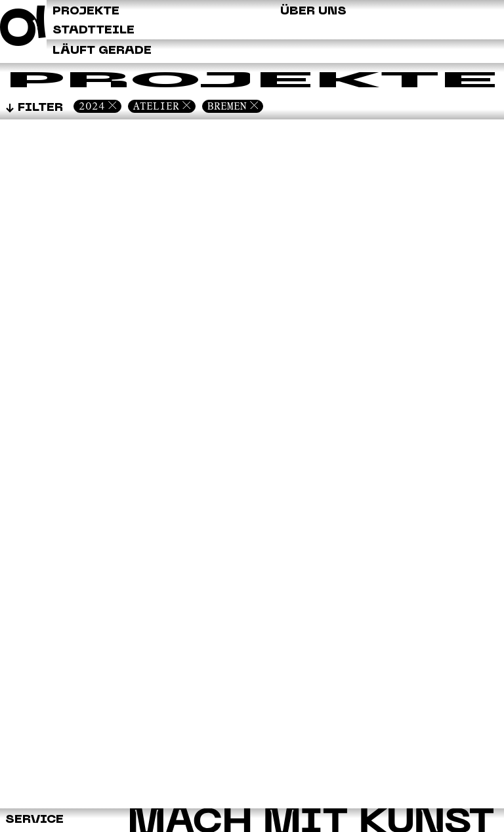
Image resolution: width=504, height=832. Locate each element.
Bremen (227, 106)
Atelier (156, 106)
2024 (92, 106)
